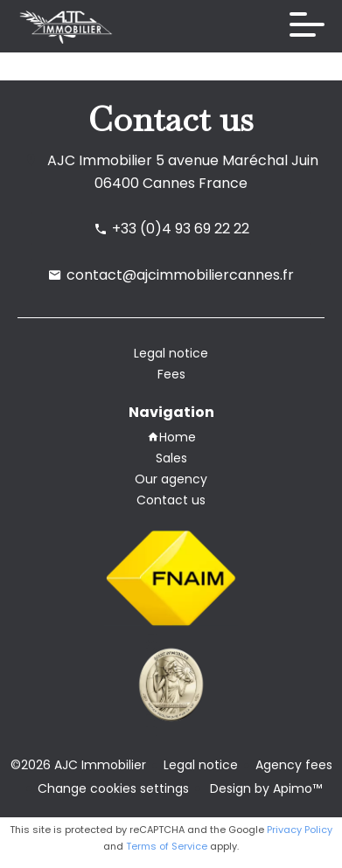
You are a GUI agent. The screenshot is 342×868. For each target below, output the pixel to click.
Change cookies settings (113, 788)
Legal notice (201, 765)
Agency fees (294, 765)
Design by (264, 788)
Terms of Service (167, 846)
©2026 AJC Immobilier (78, 765)
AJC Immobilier (100, 160)
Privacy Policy (300, 830)
